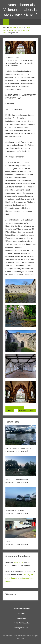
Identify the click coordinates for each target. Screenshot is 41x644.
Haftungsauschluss (21, 628)
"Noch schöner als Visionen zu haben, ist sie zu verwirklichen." (20, 10)
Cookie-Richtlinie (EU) (21, 623)
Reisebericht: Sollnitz (26, 411)
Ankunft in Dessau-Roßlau (17, 479)
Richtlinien (22, 613)
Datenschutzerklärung (21, 609)
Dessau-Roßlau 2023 (15, 63)
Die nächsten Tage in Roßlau (18, 448)
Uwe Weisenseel (27, 60)
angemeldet (19, 562)
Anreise (11, 411)
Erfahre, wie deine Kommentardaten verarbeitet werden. (20, 578)
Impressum (22, 618)
